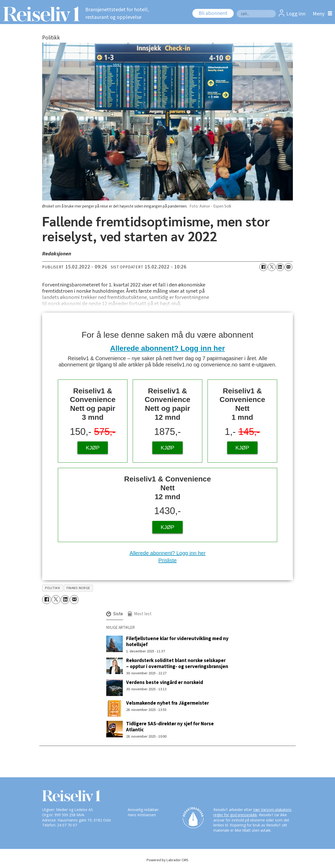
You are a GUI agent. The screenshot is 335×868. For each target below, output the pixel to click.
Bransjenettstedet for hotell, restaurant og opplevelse (117, 13)
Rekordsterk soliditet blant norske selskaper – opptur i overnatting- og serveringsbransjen (177, 663)
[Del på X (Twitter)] (272, 267)
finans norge (78, 588)
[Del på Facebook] (263, 267)
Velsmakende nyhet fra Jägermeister (167, 703)
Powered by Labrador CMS (167, 860)
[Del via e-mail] (288, 267)
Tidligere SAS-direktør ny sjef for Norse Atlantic (170, 727)
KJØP (93, 448)
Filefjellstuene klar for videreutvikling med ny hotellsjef (177, 642)
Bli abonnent (213, 13)
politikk (53, 588)
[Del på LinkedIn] (280, 267)
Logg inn (296, 14)
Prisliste (167, 560)
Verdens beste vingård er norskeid (165, 682)
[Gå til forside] (40, 14)
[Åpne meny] (321, 14)
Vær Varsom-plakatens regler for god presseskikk (252, 812)
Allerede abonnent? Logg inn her (168, 348)
